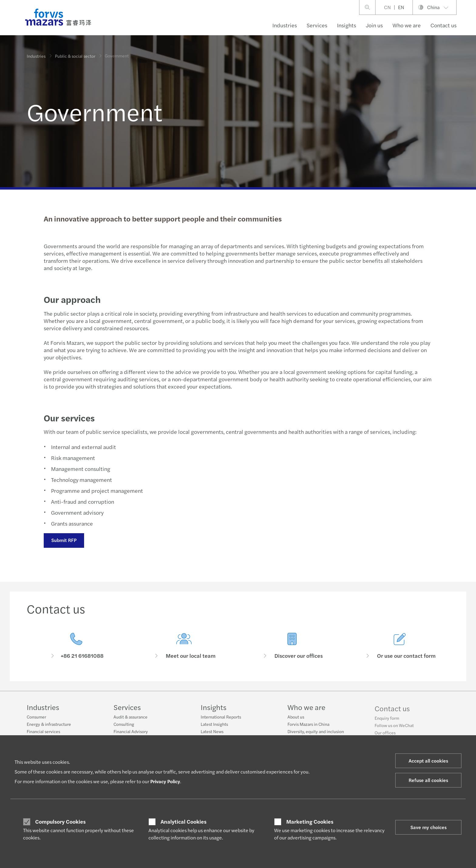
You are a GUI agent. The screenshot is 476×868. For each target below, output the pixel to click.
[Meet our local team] (184, 653)
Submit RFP (64, 540)
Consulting (124, 726)
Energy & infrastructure (49, 724)
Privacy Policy (165, 781)
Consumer (36, 717)
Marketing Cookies (310, 822)
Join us (374, 25)
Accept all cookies (428, 761)
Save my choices (428, 827)
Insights (347, 25)
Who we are (407, 25)
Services (317, 25)
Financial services (43, 731)
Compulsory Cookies (60, 822)
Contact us (444, 25)
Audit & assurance (131, 719)
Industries (285, 25)
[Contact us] (76, 646)
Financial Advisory (131, 734)
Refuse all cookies (428, 780)
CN (387, 7)
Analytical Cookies (184, 822)
